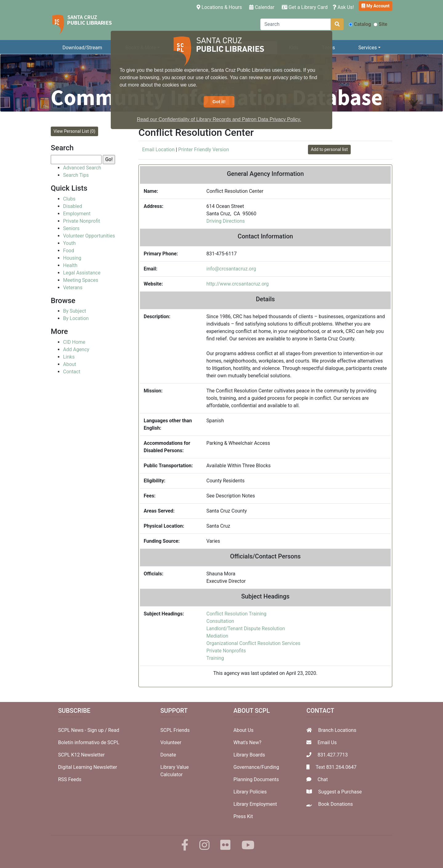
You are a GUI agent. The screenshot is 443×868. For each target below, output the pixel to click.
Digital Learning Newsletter (88, 767)
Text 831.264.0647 (336, 767)
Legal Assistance (82, 273)
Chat (323, 779)
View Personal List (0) (74, 131)
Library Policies (250, 792)
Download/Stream (82, 48)
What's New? (247, 742)
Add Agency (76, 349)
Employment (77, 214)
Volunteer (171, 742)
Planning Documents (256, 779)
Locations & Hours (220, 7)
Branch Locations (337, 730)
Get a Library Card (305, 7)
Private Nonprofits (226, 651)
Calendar (262, 7)
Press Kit (243, 816)
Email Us (327, 742)
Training (215, 658)
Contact (72, 372)
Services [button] (368, 48)
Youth (69, 243)
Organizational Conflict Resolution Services (253, 643)
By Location (76, 318)
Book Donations (335, 804)
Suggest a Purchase (340, 792)
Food (69, 251)
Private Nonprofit (82, 221)
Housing (72, 258)
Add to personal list (329, 149)
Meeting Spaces (81, 280)
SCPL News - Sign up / (83, 730)
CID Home (74, 342)
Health (70, 265)
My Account (375, 6)
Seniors (71, 228)
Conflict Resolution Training (236, 614)
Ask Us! (343, 7)
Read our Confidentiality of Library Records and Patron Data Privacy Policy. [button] (219, 119)
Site (380, 24)
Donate (168, 755)
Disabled (73, 206)
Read (114, 730)
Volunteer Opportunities (89, 236)
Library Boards (249, 755)
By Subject (75, 311)
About (70, 364)
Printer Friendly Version (204, 150)
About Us (243, 730)
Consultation (220, 621)
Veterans (73, 288)
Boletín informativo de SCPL (89, 742)
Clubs (69, 199)
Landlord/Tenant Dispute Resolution (246, 629)
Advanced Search (82, 168)
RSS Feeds (70, 779)
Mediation (217, 636)
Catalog (360, 24)
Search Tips (76, 175)
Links (69, 357)
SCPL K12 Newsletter (82, 755)
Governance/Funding (256, 767)
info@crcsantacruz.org (231, 269)
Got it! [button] (219, 102)
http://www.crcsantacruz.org (238, 284)
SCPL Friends (175, 730)
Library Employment (255, 804)
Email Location (158, 150)
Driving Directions (226, 221)
